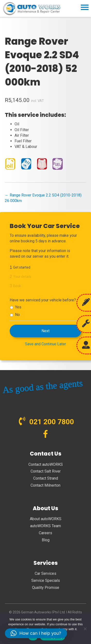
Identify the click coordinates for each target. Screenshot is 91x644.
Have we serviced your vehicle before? (43, 300)
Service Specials (46, 580)
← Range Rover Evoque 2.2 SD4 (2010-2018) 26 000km (43, 198)
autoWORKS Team (45, 526)
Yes (18, 307)
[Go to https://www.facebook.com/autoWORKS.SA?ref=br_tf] (45, 435)
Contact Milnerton (45, 485)
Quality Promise (46, 588)
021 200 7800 (52, 422)
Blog (46, 540)
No (17, 315)
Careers (45, 533)
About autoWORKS (46, 519)
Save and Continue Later (45, 344)
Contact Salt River (46, 471)
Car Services (45, 573)
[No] (85, 629)
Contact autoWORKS (46, 464)
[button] (36, 633)
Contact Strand (46, 478)
